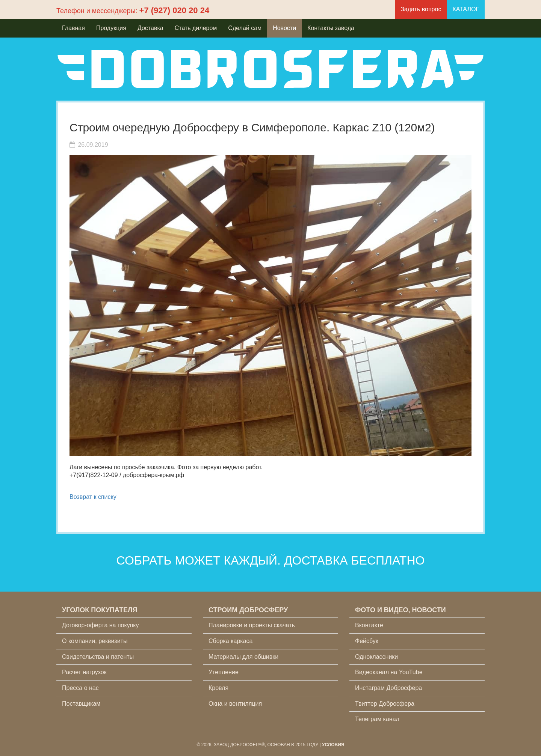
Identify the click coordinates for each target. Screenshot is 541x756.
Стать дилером (196, 28)
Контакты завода (331, 28)
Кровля (218, 688)
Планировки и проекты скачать (252, 625)
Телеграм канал (377, 719)
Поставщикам (81, 704)
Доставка (150, 28)
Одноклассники (376, 657)
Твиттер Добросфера (385, 704)
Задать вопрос (421, 9)
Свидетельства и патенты (98, 657)
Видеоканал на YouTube (389, 672)
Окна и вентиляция (235, 704)
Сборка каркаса (231, 641)
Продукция (111, 28)
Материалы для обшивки (243, 657)
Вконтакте (369, 625)
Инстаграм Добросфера (388, 688)
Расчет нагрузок (84, 672)
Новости (284, 28)
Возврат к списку (93, 497)
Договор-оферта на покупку (100, 625)
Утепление (224, 672)
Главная (73, 28)
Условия (333, 745)
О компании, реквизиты (95, 641)
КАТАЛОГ (466, 9)
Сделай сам (245, 28)
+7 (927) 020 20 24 (175, 10)
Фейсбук (367, 641)
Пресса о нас (80, 688)
